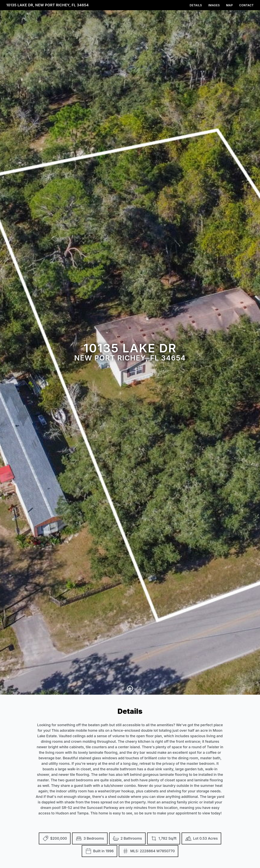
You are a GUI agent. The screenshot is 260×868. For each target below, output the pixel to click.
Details (196, 5)
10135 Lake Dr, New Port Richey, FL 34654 (48, 5)
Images (214, 5)
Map (229, 5)
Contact (246, 5)
